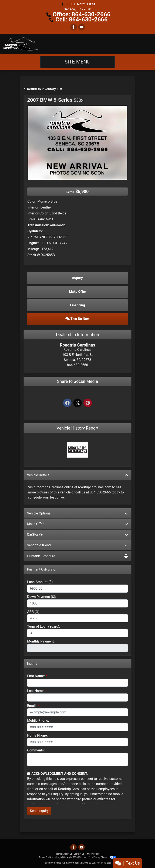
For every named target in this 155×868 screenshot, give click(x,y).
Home (59, 854)
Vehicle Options (77, 513)
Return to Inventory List (43, 89)
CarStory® (77, 535)
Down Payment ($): (42, 597)
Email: (32, 706)
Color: (32, 201)
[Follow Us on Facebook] (73, 27)
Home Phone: (37, 735)
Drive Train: (36, 219)
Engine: (33, 243)
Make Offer (77, 524)
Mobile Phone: (38, 721)
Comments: (36, 750)
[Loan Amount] (77, 589)
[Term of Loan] (77, 633)
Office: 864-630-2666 (82, 14)
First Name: (36, 676)
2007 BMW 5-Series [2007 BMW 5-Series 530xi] (56, 100)
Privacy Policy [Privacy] (92, 854)
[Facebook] (67, 403)
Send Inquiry (39, 811)
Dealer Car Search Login (50, 857)
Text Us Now (77, 319)
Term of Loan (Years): (44, 626)
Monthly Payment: (41, 641)
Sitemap (83, 857)
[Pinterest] (88, 403)
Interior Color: (38, 213)
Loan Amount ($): (40, 582)
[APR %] (77, 618)
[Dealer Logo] (21, 44)
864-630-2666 (105, 863)
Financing (77, 305)
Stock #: (34, 255)
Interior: (33, 207)
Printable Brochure (77, 556)
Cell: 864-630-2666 (82, 19)
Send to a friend (77, 545)
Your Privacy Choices (102, 857)
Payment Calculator (42, 569)
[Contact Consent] (29, 774)
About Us (68, 854)
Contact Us (79, 854)
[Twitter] (77, 403)
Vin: (30, 237)
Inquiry (77, 278)
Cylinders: (35, 231)
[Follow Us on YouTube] (82, 27)
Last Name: (36, 691)
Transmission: (38, 225)
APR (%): (34, 612)
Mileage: (34, 249)
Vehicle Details (77, 475)
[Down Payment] (77, 603)
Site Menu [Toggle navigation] (77, 62)
